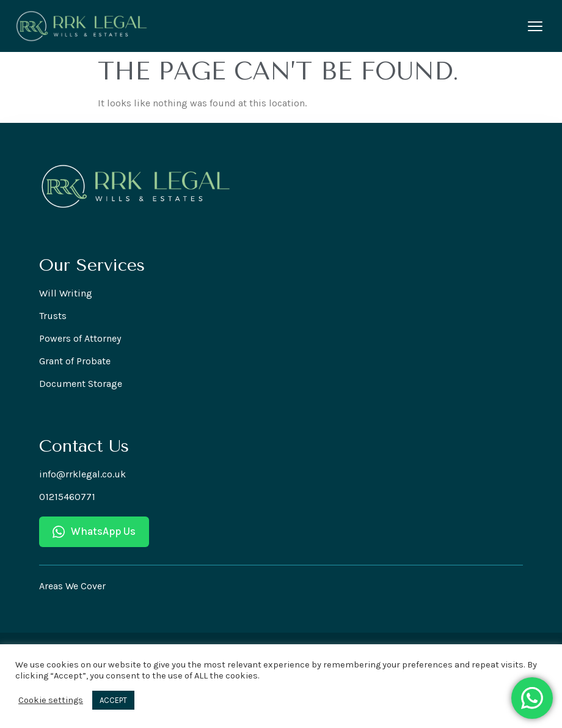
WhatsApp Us (94, 531)
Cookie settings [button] (51, 700)
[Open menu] (535, 26)
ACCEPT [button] (113, 700)
